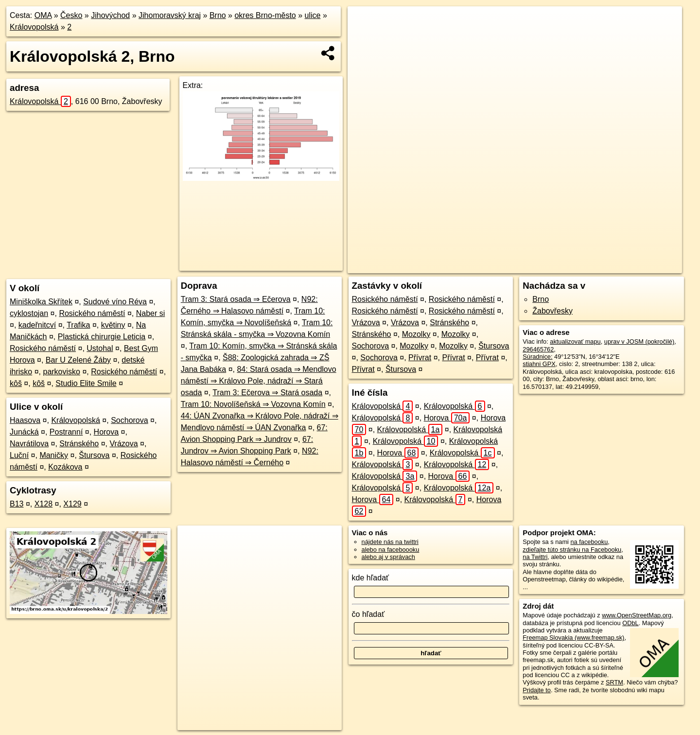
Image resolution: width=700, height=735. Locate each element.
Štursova (94, 455)
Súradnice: (537, 357)
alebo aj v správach (388, 557)
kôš (16, 383)
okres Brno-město (265, 15)
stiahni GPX (539, 364)
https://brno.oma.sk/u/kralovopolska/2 (632, 266)
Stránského (79, 444)
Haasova (25, 420)
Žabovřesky (552, 311)
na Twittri (535, 557)
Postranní (66, 432)
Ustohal (100, 348)
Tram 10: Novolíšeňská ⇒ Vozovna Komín (253, 404)
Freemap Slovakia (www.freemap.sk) (573, 638)
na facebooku (589, 542)
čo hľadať (368, 614)
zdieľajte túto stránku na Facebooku (572, 550)
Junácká (24, 432)
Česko (71, 15)
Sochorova (130, 420)
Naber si (151, 313)
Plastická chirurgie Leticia (102, 337)
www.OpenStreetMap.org (637, 615)
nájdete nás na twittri (390, 542)
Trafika (78, 325)
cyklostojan (29, 313)
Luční (19, 455)
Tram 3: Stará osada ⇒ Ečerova (236, 299)
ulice (313, 15)
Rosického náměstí (92, 313)
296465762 (538, 349)
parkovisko (61, 372)
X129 (72, 504)
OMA (43, 15)
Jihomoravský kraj (170, 15)
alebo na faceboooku (391, 550)
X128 (44, 504)
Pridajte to (537, 690)
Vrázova (123, 444)
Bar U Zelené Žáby (78, 360)
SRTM (614, 682)
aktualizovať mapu (575, 341)
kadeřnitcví (37, 325)
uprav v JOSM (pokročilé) (639, 341)
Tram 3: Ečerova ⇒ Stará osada (267, 393)
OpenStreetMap (502, 266)
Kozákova (65, 467)
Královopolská (34, 27)
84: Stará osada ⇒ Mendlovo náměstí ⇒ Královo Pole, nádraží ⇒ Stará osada (259, 381)
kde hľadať (371, 578)
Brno (218, 15)
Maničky (54, 455)
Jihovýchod (110, 15)
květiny (113, 325)
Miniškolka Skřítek (41, 302)
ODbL (630, 623)
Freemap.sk (552, 266)
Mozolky (416, 334)
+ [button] (364, 23)
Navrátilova (29, 444)
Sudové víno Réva (115, 302)
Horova (106, 432)
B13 (17, 504)
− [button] (364, 38)
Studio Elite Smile (86, 383)
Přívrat (420, 358)
